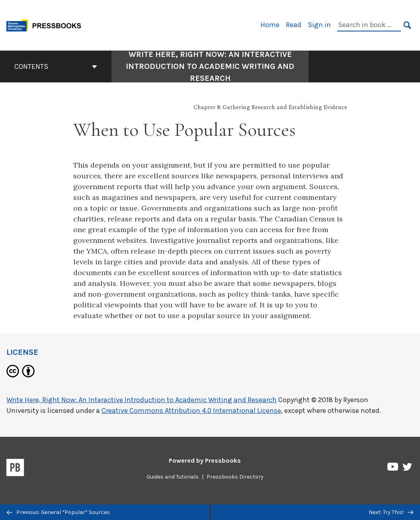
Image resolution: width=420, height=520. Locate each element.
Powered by (205, 460)
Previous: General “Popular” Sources (58, 512)
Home (270, 25)
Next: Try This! (391, 512)
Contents (56, 66)
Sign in (319, 25)
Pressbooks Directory (235, 477)
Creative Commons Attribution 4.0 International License (191, 411)
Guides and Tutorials (173, 477)
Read (294, 25)
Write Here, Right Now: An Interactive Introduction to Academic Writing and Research (142, 400)
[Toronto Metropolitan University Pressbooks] (47, 24)
